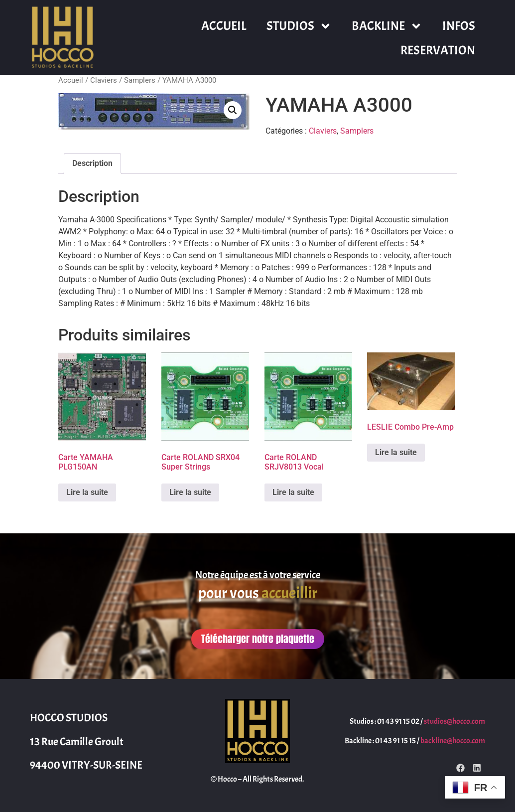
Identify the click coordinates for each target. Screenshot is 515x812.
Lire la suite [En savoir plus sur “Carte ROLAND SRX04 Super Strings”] (190, 492)
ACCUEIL (224, 26)
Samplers (140, 80)
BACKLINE (387, 26)
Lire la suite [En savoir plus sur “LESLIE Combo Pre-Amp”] (396, 452)
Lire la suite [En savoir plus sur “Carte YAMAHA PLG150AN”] (87, 492)
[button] (233, 110)
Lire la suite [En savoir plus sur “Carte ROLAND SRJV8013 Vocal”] (293, 492)
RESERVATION (438, 50)
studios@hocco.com (454, 721)
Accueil (71, 80)
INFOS (459, 26)
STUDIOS (299, 26)
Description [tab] (92, 163)
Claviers (104, 80)
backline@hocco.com (453, 741)
